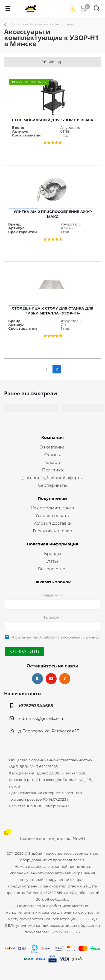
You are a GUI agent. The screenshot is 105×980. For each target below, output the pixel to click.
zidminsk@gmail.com (41, 718)
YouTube (51, 679)
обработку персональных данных (69, 637)
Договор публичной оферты (53, 478)
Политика (52, 470)
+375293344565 (36, 706)
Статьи (52, 561)
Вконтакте (37, 679)
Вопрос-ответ (52, 569)
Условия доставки (53, 523)
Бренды (52, 553)
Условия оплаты (52, 516)
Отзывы (52, 455)
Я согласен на (56, 637)
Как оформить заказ (53, 508)
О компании (52, 447)
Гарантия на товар (52, 531)
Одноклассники (65, 679)
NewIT (79, 838)
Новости (52, 462)
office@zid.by (56, 899)
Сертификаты (52, 485)
